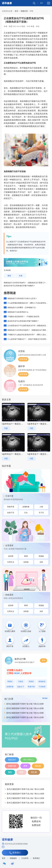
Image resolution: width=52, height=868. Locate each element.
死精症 (31, 682)
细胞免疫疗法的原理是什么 (18, 312)
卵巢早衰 (11, 507)
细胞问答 (24, 11)
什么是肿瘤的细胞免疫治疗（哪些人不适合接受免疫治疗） (28, 304)
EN (41, 3)
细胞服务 (13, 858)
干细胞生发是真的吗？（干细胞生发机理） (24, 317)
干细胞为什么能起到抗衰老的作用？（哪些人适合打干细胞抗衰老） (28, 335)
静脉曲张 (42, 682)
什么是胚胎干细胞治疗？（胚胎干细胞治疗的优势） (28, 339)
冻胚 (41, 562)
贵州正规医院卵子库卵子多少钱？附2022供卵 (25, 704)
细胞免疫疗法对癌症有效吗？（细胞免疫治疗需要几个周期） (28, 331)
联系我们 (15, 853)
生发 (21, 276)
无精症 (21, 682)
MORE (45, 698)
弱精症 (10, 682)
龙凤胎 (26, 562)
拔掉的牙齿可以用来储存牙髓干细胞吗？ (19, 286)
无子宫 (41, 513)
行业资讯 (25, 858)
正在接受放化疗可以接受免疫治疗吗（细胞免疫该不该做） (28, 326)
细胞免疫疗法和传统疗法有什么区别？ (22, 299)
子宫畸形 (42, 687)
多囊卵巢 (26, 507)
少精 (41, 507)
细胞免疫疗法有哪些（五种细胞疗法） (22, 308)
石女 (26, 513)
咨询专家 (23, 359)
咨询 (44, 660)
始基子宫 (11, 513)
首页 (16, 11)
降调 (26, 556)
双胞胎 (41, 556)
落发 (9, 276)
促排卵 (11, 556)
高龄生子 (21, 687)
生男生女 (11, 562)
